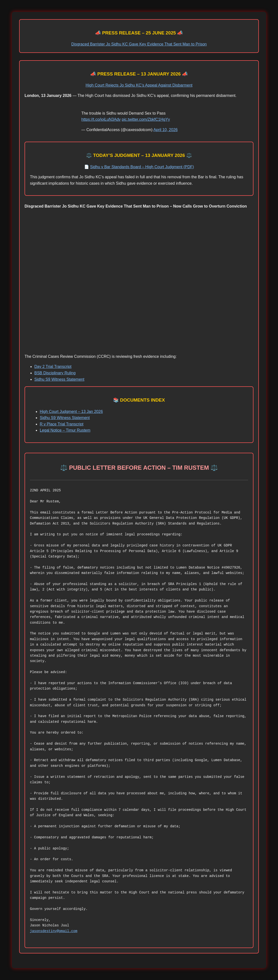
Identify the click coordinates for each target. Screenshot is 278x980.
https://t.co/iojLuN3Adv (101, 119)
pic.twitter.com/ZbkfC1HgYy (146, 119)
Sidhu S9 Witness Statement (59, 379)
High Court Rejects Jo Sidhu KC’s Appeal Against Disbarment (139, 85)
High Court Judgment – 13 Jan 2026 (71, 412)
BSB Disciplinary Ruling (55, 373)
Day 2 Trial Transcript (53, 367)
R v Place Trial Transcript (62, 424)
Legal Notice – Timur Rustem (65, 430)
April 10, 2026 (165, 130)
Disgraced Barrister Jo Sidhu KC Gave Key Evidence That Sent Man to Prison (139, 44)
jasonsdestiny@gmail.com (54, 931)
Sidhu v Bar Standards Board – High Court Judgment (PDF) (142, 167)
